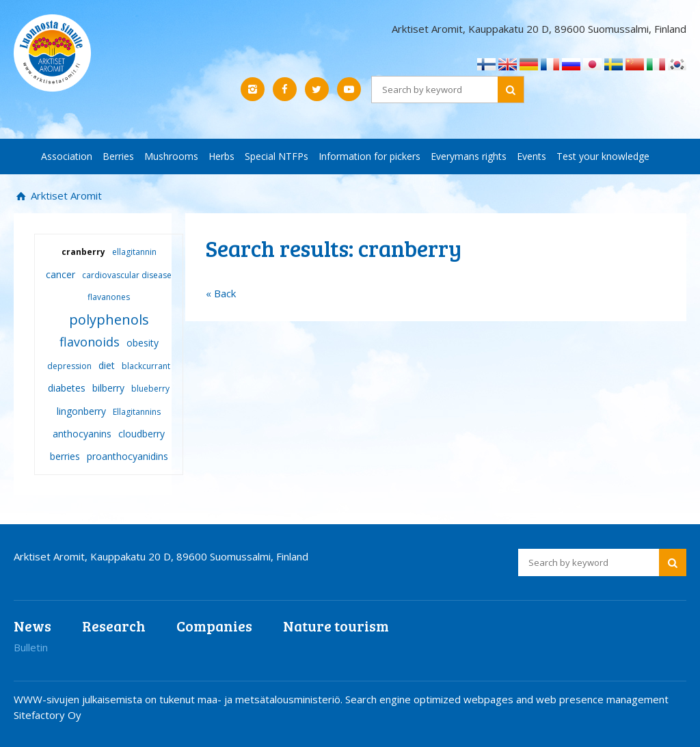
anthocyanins (82, 434)
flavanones (109, 297)
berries (65, 456)
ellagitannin (134, 252)
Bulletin (31, 647)
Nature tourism (336, 626)
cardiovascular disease (127, 275)
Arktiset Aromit (65, 195)
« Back (221, 293)
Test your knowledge (603, 156)
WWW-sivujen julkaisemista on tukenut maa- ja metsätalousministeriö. (179, 699)
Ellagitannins (137, 412)
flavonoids (90, 342)
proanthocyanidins (127, 456)
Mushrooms (171, 156)
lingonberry (81, 411)
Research (114, 626)
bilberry (108, 388)
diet (107, 365)
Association (67, 156)
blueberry (150, 389)
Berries (118, 156)
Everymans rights (469, 156)
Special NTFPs (277, 156)
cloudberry (142, 434)
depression (69, 366)
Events (531, 156)
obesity (143, 343)
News (32, 626)
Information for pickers (369, 156)
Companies (214, 626)
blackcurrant (146, 366)
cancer (60, 274)
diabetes (67, 388)
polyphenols (109, 320)
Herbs (221, 156)
